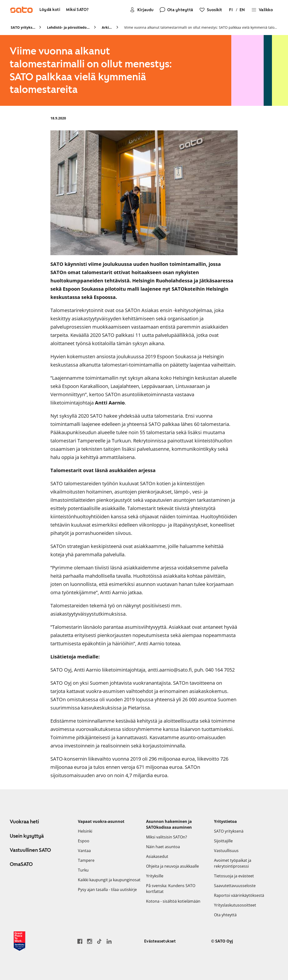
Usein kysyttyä (27, 836)
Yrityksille (155, 876)
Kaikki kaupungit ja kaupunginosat (109, 880)
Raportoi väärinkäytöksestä (239, 895)
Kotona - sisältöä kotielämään (173, 901)
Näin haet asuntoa (163, 847)
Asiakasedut (157, 856)
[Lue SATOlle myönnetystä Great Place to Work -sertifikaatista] (19, 941)
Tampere (86, 860)
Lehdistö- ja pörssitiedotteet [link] (69, 27)
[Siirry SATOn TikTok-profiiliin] (99, 941)
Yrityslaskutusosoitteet (235, 905)
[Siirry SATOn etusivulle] (21, 10)
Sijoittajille (223, 841)
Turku (83, 870)
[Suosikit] (211, 10)
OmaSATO (21, 864)
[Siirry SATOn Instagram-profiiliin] (90, 941)
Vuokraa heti (24, 822)
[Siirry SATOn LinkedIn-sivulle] (109, 941)
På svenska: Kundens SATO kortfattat (171, 889)
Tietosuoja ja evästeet (234, 876)
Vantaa (84, 851)
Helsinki (85, 831)
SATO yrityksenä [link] (23, 27)
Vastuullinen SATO (30, 850)
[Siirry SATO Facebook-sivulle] (80, 941)
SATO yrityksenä (229, 831)
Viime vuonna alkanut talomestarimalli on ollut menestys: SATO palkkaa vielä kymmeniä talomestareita (201, 27)
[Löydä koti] (50, 10)
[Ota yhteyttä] (176, 10)
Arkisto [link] (107, 27)
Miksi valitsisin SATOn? (167, 837)
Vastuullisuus (226, 851)
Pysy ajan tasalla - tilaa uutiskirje (107, 890)
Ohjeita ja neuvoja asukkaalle (172, 866)
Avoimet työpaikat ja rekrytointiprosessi (233, 863)
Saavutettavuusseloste (235, 886)
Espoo (84, 841)
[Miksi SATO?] (77, 10)
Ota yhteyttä (225, 915)
